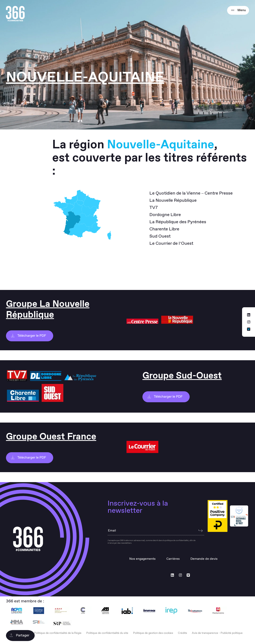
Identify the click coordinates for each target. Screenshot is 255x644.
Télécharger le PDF (29, 336)
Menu (238, 10)
